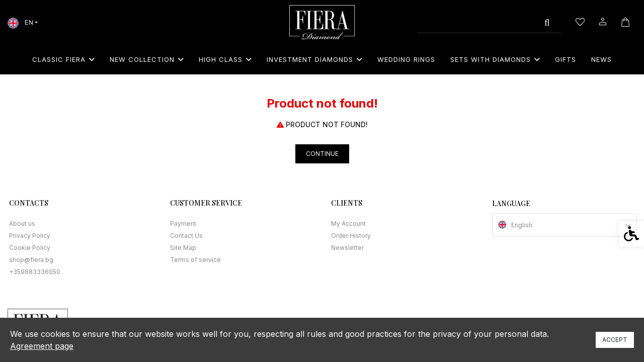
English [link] (522, 225)
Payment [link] (183, 223)
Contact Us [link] (186, 236)
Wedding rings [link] (406, 59)
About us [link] (22, 223)
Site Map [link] (183, 248)
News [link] (601, 59)
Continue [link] (322, 154)
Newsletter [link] (347, 248)
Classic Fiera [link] (63, 59)
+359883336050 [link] (35, 272)
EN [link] (20, 22)
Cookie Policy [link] (30, 248)
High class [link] (225, 59)
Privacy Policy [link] (30, 236)
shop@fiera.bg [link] (31, 260)
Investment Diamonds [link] (314, 59)
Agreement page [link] (42, 346)
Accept (615, 340)
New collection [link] (147, 59)
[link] (322, 22)
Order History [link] (351, 236)
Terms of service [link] (195, 260)
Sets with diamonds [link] (495, 59)
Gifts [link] (566, 59)
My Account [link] (348, 223)
